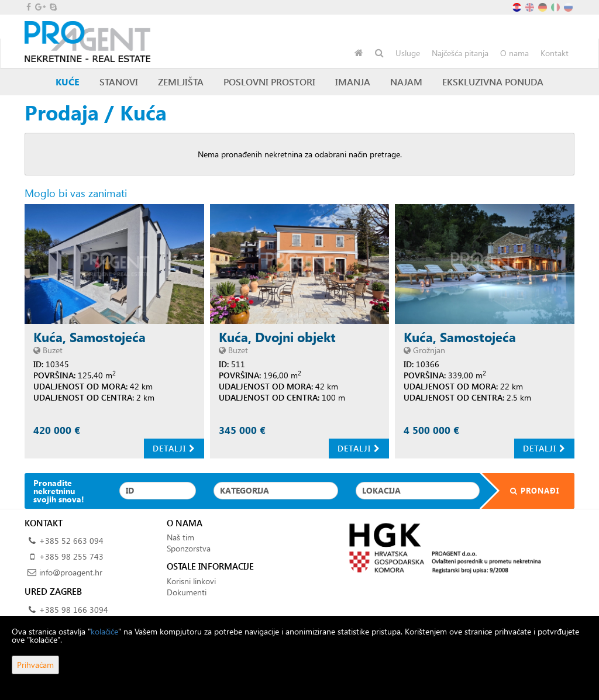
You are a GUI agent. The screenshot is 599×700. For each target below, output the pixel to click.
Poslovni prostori (269, 82)
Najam (406, 82)
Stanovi (119, 82)
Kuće (68, 82)
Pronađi (527, 490)
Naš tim (180, 537)
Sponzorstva (189, 548)
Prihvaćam (35, 665)
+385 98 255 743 (71, 556)
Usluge (408, 53)
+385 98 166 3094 (74, 610)
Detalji (174, 448)
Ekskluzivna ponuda (493, 82)
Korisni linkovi (191, 581)
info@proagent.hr (71, 572)
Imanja (353, 82)
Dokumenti (187, 592)
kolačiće (104, 631)
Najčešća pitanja (460, 53)
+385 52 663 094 (71, 541)
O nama (514, 53)
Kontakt (555, 53)
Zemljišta (181, 82)
